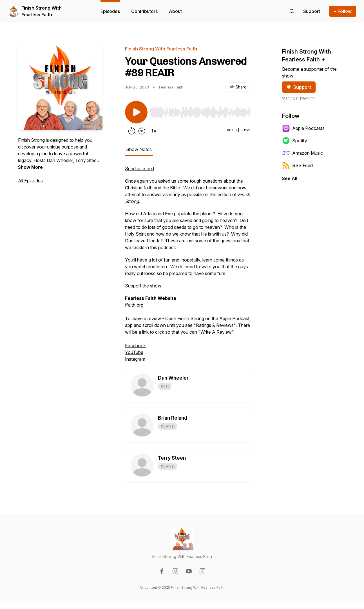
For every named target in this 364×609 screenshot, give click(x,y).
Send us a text (140, 169)
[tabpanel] (188, 267)
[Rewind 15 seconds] (132, 131)
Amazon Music (302, 153)
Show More (30, 167)
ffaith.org (134, 305)
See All (290, 178)
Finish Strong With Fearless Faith (42, 11)
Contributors (144, 11)
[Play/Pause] (136, 112)
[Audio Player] (200, 111)
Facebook (135, 346)
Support (299, 87)
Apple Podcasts (303, 128)
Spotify (295, 141)
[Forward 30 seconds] (142, 131)
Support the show (143, 286)
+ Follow (343, 11)
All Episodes (30, 181)
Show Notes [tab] (139, 149)
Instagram (135, 359)
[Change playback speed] (154, 131)
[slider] (200, 112)
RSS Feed (297, 165)
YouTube (134, 352)
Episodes (110, 11)
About (175, 11)
